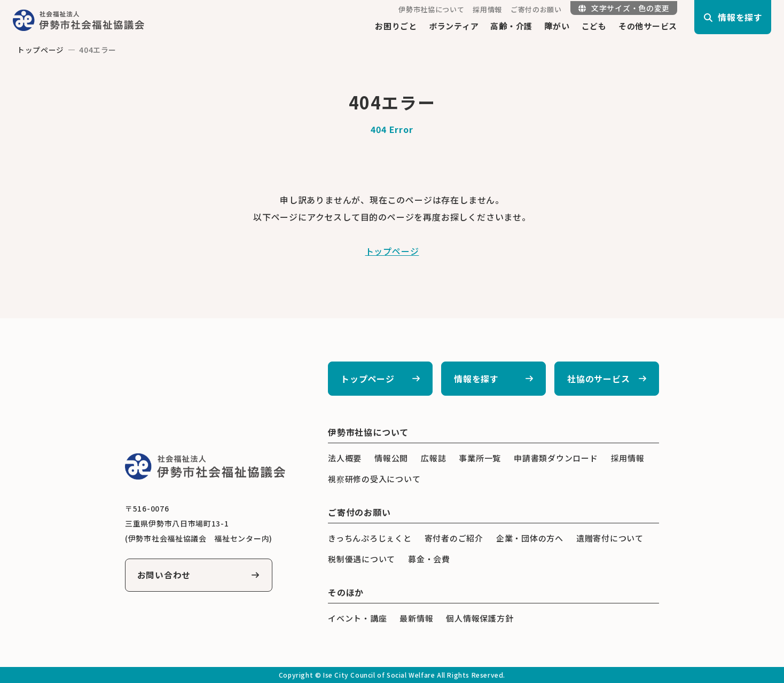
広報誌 (433, 458)
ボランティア (454, 26)
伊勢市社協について (431, 9)
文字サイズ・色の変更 (624, 8)
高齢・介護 (511, 26)
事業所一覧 (480, 458)
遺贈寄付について (610, 538)
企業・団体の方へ (530, 538)
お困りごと (396, 26)
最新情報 (416, 618)
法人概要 (345, 458)
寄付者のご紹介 (454, 538)
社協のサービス (599, 379)
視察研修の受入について (374, 479)
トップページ (41, 50)
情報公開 (391, 458)
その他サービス (648, 26)
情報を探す (476, 379)
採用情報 (487, 9)
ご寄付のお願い (536, 9)
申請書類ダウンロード (556, 458)
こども (594, 26)
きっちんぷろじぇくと (370, 538)
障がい (557, 26)
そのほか (346, 592)
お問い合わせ (165, 575)
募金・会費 (429, 559)
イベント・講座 (357, 618)
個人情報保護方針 (480, 618)
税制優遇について (362, 559)
